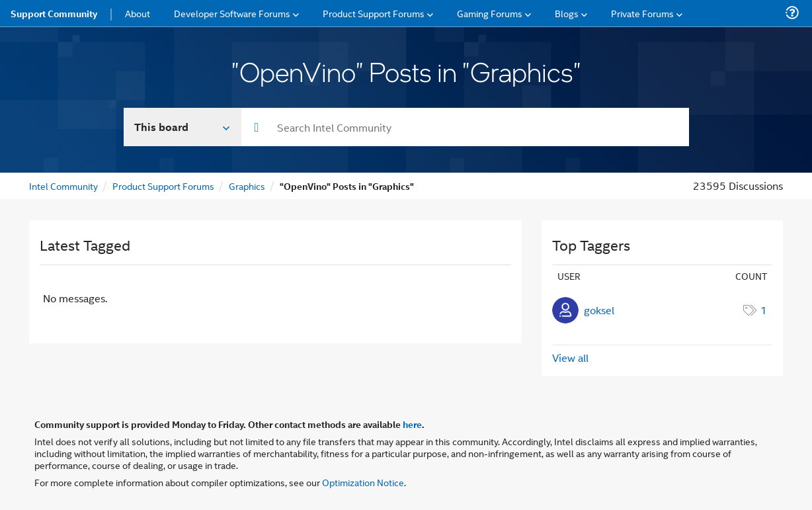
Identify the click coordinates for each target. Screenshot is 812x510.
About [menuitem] (138, 13)
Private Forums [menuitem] (642, 13)
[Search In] (183, 127)
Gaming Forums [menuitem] (490, 13)
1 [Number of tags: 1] (764, 310)
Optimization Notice (363, 482)
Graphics (247, 186)
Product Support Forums (163, 186)
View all (570, 358)
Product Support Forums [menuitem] (374, 13)
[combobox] (465, 127)
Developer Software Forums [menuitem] (232, 13)
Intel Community (63, 186)
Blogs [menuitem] (567, 13)
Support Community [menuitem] (54, 13)
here (412, 424)
